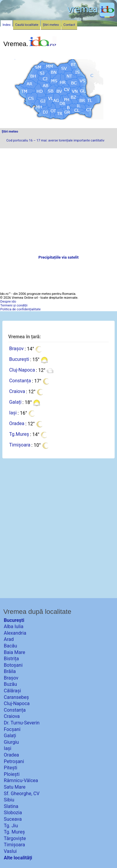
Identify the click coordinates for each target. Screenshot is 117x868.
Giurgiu (11, 742)
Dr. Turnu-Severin (22, 723)
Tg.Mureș (19, 434)
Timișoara (20, 445)
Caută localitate (27, 25)
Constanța (20, 381)
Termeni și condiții (14, 305)
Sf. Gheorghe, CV (22, 794)
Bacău (11, 646)
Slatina (11, 806)
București (19, 360)
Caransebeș (16, 697)
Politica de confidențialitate (20, 309)
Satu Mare (15, 787)
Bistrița (11, 659)
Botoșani (13, 665)
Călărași (13, 691)
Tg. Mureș (14, 832)
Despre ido (8, 302)
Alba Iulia (14, 626)
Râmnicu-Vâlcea (21, 780)
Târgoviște (15, 838)
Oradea (17, 424)
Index (7, 25)
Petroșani (14, 761)
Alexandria (15, 633)
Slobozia (13, 813)
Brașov (17, 349)
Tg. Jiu (11, 826)
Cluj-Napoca (22, 370)
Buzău (10, 684)
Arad (9, 639)
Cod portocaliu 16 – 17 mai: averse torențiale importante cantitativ (55, 140)
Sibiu (9, 800)
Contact (69, 25)
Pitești (11, 768)
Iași (13, 413)
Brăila (10, 671)
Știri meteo (10, 132)
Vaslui (10, 851)
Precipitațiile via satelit (58, 257)
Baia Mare (15, 652)
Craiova (17, 392)
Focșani (12, 729)
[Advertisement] (58, 202)
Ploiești (12, 774)
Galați (15, 402)
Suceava (13, 819)
